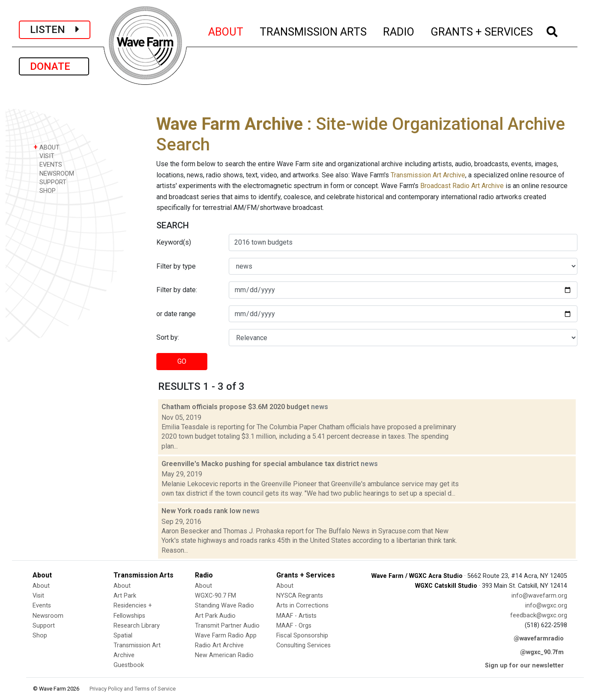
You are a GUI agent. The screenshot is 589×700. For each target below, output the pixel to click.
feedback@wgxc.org (539, 615)
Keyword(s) (174, 242)
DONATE (54, 66)
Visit (38, 596)
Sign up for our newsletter (524, 666)
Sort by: (168, 337)
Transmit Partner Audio (227, 626)
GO (182, 361)
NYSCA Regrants (300, 596)
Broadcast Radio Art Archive (462, 186)
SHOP (45, 190)
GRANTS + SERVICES (482, 30)
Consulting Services (303, 645)
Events (42, 606)
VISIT (44, 156)
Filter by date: (177, 290)
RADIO (399, 30)
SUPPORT (50, 182)
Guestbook (129, 665)
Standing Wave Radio (224, 606)
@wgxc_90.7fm (542, 652)
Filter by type (176, 266)
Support (44, 626)
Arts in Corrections (302, 606)
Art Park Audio (215, 616)
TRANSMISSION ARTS (314, 30)
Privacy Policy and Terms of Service (133, 689)
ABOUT (226, 30)
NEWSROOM (54, 173)
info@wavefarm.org (539, 596)
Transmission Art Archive (428, 175)
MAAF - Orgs (294, 626)
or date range (176, 314)
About (41, 586)
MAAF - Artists (296, 616)
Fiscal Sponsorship (302, 636)
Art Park (125, 596)
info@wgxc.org (546, 606)
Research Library (137, 626)
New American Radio (224, 655)
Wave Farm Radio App (226, 636)
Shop (40, 636)
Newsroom (48, 616)
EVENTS (48, 164)
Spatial (123, 636)
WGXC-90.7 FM (215, 596)
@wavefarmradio (539, 639)
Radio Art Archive (219, 645)
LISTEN (55, 30)
